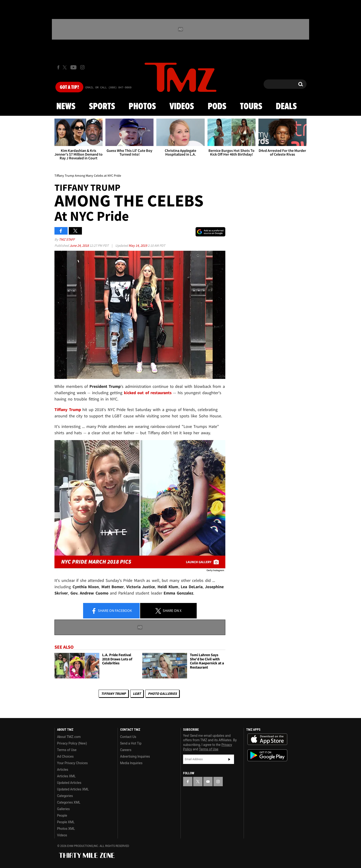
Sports (102, 107)
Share (111, 611)
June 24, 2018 (79, 245)
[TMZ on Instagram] (82, 67)
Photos (142, 107)
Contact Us (128, 737)
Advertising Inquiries (135, 756)
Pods (217, 107)
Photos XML (66, 829)
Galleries (63, 809)
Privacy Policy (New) (72, 743)
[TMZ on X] (65, 67)
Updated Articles (69, 783)
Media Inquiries (131, 763)
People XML (66, 822)
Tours (251, 107)
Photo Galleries (162, 694)
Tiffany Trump (113, 694)
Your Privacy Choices (72, 763)
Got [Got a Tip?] (69, 87)
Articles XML (66, 776)
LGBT (137, 694)
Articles (63, 770)
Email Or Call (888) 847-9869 (108, 88)
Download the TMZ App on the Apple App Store (267, 739)
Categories (65, 796)
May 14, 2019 (138, 245)
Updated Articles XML (73, 789)
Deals (286, 107)
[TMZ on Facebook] (58, 67)
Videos (182, 107)
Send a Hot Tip (131, 743)
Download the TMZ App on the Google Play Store (267, 755)
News (66, 107)
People (62, 816)
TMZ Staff (67, 239)
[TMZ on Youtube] (73, 67)
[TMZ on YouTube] (208, 782)
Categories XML (69, 802)
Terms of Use (67, 750)
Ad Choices (65, 756)
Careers (126, 750)
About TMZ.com (69, 737)
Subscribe (229, 759)
